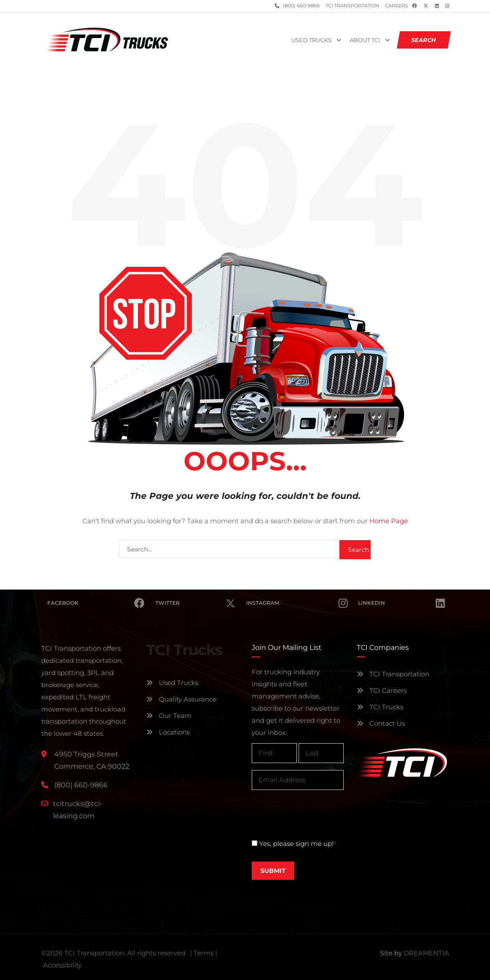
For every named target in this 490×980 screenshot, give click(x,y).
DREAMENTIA (426, 953)
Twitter (195, 598)
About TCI (365, 40)
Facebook (96, 603)
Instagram (297, 603)
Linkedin (401, 603)
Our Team (169, 716)
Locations (168, 732)
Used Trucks (311, 40)
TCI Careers (382, 690)
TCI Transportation (352, 6)
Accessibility (62, 965)
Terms (204, 953)
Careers (396, 6)
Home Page (389, 521)
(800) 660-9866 (301, 6)
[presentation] (318, 814)
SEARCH (424, 40)
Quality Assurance (181, 699)
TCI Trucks (380, 707)
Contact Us (381, 723)
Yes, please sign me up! (298, 844)
